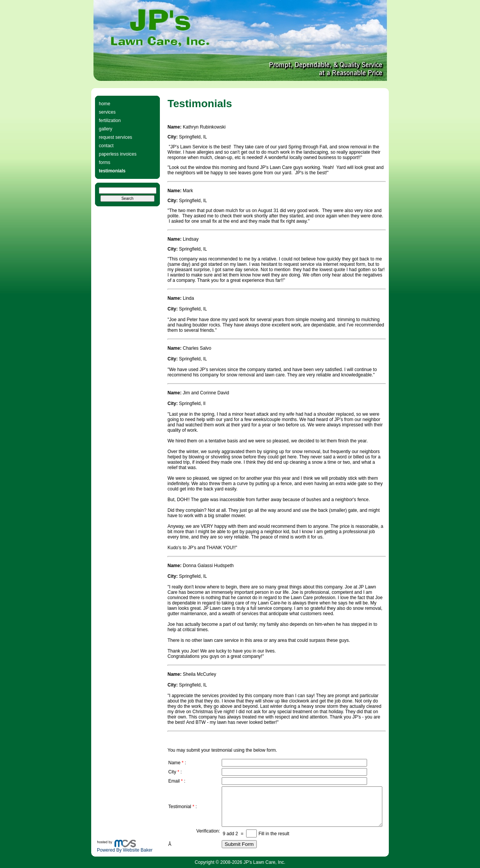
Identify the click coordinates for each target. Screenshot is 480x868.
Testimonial (180, 807)
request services (115, 137)
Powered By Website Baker (125, 850)
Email (174, 781)
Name (174, 763)
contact (106, 146)
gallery (106, 129)
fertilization (110, 121)
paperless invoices (118, 154)
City (172, 772)
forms (105, 162)
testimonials (112, 171)
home (105, 104)
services (107, 112)
